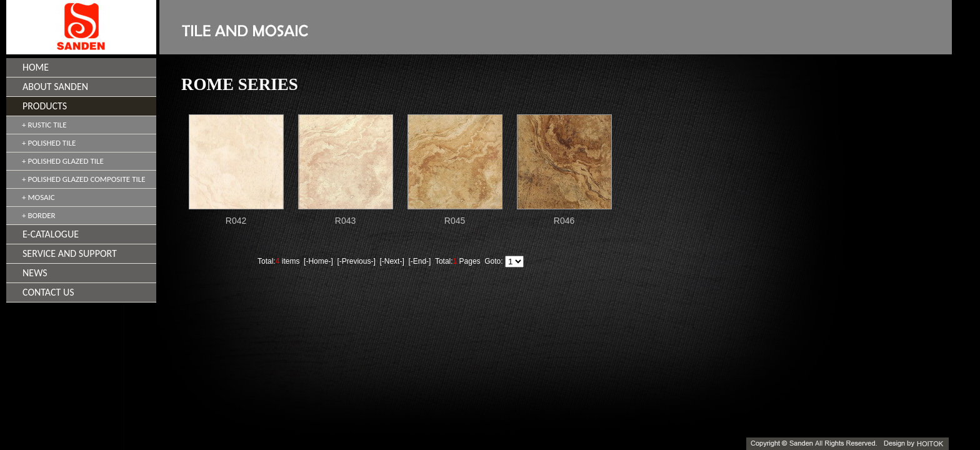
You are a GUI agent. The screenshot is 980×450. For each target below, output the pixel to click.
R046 (564, 221)
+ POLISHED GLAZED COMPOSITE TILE (84, 179)
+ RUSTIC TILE (44, 125)
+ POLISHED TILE (49, 143)
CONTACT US (48, 292)
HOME (36, 67)
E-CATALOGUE (51, 234)
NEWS (35, 273)
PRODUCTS (45, 106)
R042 (236, 221)
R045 (455, 221)
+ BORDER (39, 215)
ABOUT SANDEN (55, 87)
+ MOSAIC (38, 197)
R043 (345, 221)
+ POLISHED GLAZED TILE (63, 161)
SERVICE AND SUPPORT (70, 253)
